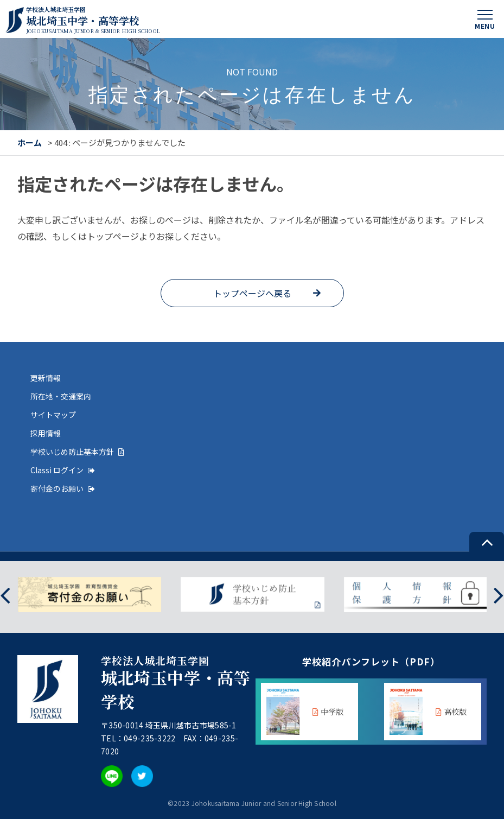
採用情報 (46, 433)
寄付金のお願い (63, 488)
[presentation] (5, 595)
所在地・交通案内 (61, 396)
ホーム (30, 142)
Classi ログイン (63, 470)
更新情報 (46, 378)
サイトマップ (53, 415)
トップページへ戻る (252, 293)
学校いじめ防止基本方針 (77, 452)
